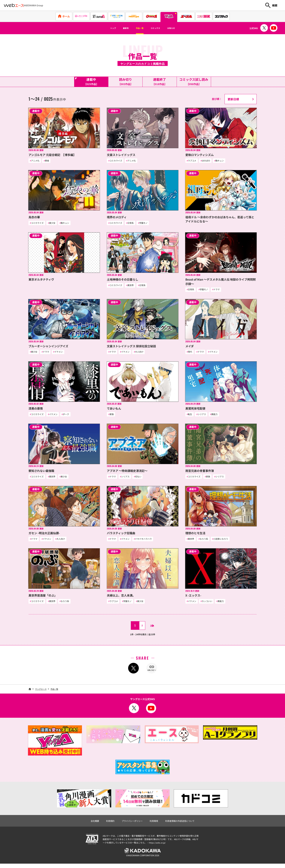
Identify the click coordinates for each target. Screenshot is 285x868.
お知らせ (180, 28)
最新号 (120, 28)
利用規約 (106, 824)
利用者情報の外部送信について (184, 824)
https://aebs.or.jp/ (158, 846)
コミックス (159, 28)
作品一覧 (138, 28)
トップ (104, 28)
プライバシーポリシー (130, 824)
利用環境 (155, 824)
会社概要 (89, 824)
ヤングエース (41, 692)
